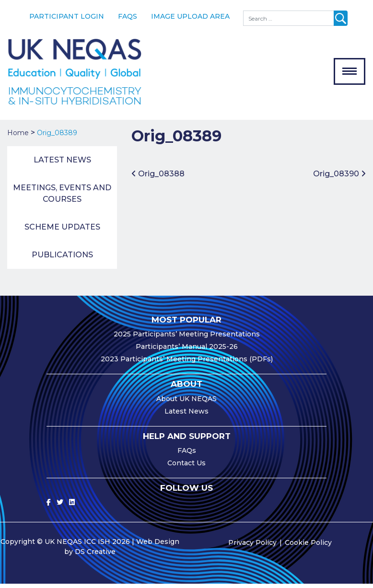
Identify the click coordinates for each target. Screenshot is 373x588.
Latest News (62, 164)
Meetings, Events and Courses (62, 197)
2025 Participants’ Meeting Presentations (187, 338)
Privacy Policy (252, 547)
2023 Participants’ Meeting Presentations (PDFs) (187, 363)
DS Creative (95, 556)
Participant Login (67, 16)
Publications (62, 259)
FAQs (128, 16)
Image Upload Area (190, 16)
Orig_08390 (339, 178)
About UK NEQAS (186, 403)
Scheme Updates (62, 231)
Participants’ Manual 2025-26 (187, 350)
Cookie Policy (308, 547)
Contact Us (186, 467)
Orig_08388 (158, 178)
